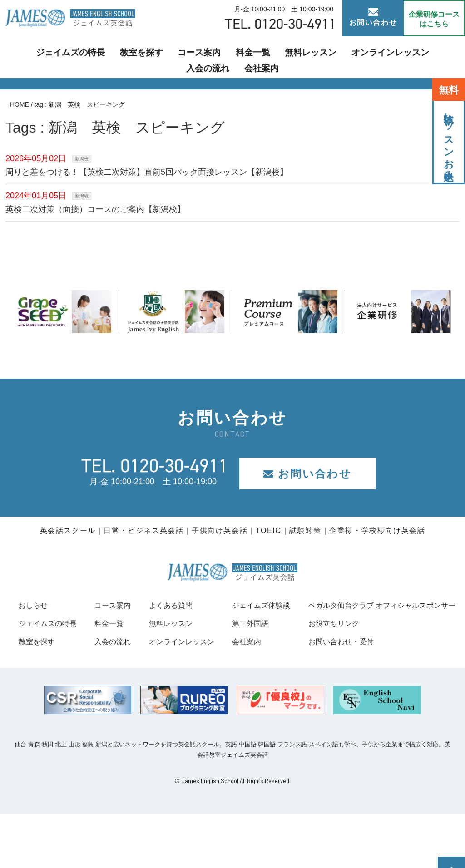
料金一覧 (203, 57)
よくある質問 (277, 605)
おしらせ (35, 605)
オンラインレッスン (324, 57)
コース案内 (156, 57)
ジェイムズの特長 (43, 57)
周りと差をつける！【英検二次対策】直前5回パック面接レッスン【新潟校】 (147, 172)
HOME (20, 104)
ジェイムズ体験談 (423, 605)
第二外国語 (411, 623)
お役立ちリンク (47, 678)
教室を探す (105, 57)
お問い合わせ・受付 (55, 696)
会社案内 (437, 57)
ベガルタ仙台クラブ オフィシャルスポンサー (101, 660)
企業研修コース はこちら (434, 19)
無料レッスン (254, 57)
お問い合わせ (373, 17)
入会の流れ (389, 57)
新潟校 (82, 159)
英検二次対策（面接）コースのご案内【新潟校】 (95, 209)
